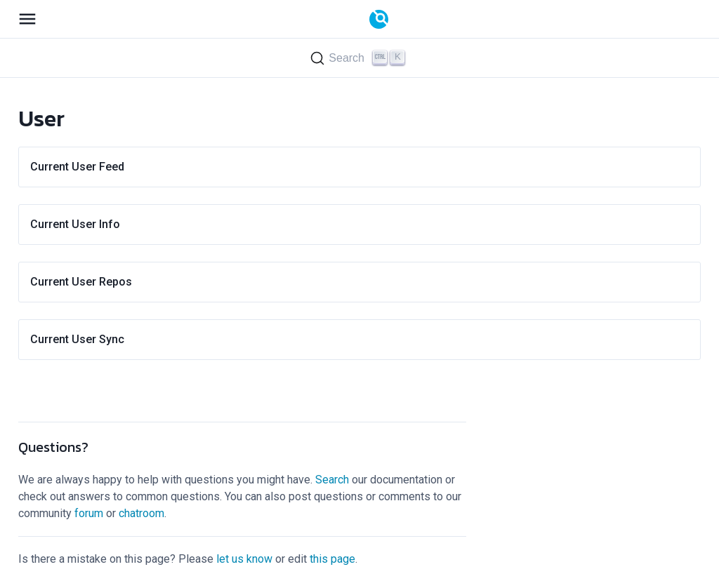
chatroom (141, 513)
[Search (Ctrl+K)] (359, 58)
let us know (244, 559)
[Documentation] (379, 19)
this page (332, 559)
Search (332, 480)
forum (89, 513)
